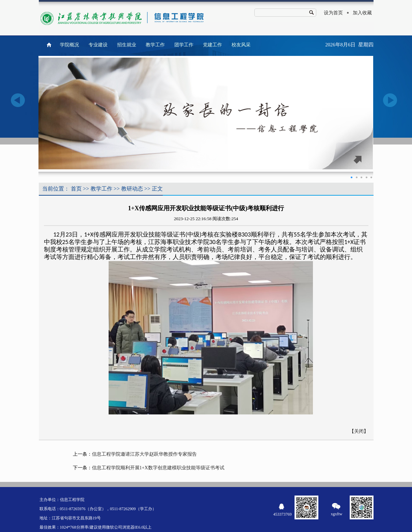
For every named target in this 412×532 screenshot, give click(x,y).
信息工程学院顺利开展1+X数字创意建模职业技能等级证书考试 (158, 468)
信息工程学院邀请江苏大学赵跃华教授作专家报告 (144, 454)
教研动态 (132, 189)
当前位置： (56, 189)
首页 (76, 189)
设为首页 (333, 13)
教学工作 (155, 45)
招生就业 (127, 45)
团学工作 (184, 45)
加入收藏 (362, 13)
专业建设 (98, 45)
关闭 (359, 431)
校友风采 (241, 45)
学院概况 (69, 45)
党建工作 (212, 45)
